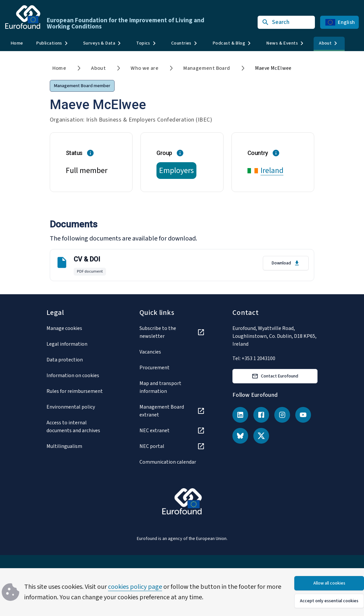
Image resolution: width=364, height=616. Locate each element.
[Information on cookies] (79, 375)
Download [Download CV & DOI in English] (286, 263)
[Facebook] (261, 415)
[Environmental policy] (79, 407)
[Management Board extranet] (172, 411)
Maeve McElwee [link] (273, 68)
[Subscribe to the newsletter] (172, 332)
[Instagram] (282, 415)
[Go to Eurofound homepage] (23, 17)
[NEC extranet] (172, 431)
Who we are (145, 68)
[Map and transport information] (172, 387)
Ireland (272, 171)
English (340, 22)
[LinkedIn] (240, 415)
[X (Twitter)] (261, 436)
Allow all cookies (329, 583)
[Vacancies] (172, 352)
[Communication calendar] (172, 462)
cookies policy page (135, 587)
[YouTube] (303, 415)
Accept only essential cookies (329, 601)
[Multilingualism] (79, 446)
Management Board (207, 68)
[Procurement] (172, 368)
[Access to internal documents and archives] (79, 427)
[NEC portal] (172, 446)
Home (17, 43)
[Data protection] (79, 360)
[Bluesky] (240, 436)
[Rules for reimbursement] (79, 391)
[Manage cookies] (79, 328)
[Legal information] (79, 344)
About (98, 68)
